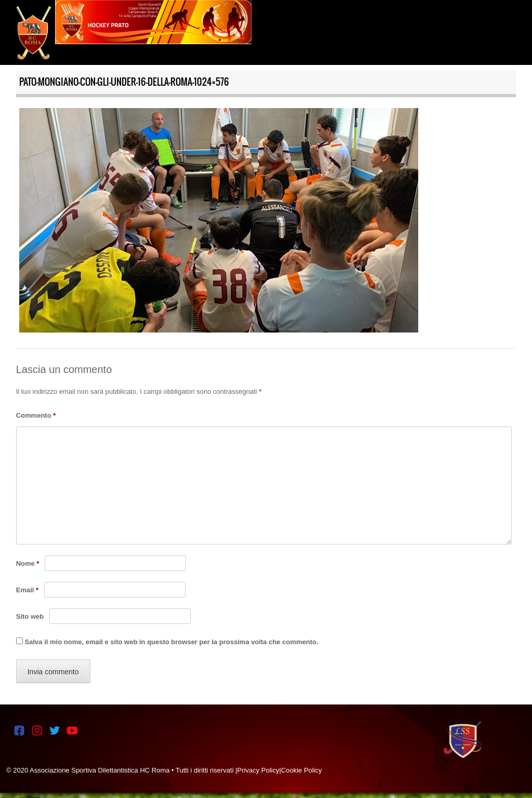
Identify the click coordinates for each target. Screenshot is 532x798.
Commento (36, 415)
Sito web (30, 616)
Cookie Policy (302, 770)
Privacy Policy (258, 770)
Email (27, 590)
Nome (28, 563)
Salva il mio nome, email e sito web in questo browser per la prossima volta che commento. (172, 642)
